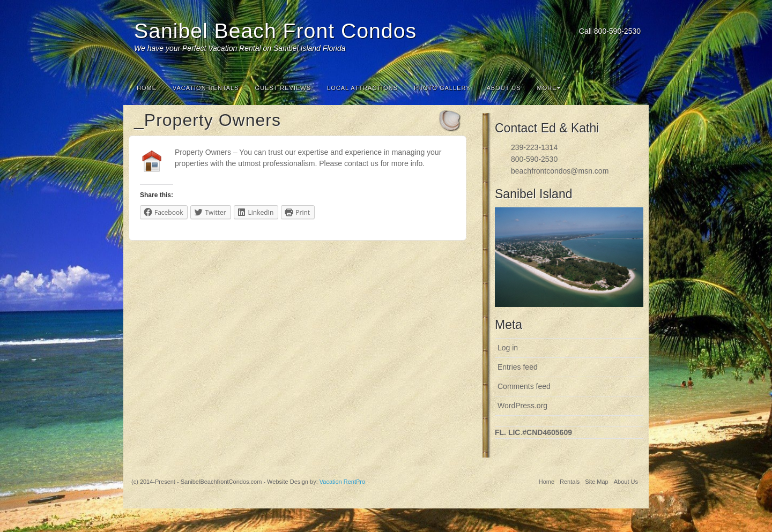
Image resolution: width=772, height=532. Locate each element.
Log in (508, 348)
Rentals (570, 482)
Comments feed (524, 386)
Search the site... (634, 88)
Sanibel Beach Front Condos (275, 31)
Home (147, 88)
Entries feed (518, 367)
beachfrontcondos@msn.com (560, 171)
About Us (504, 88)
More (549, 88)
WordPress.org (522, 406)
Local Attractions (362, 88)
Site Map (596, 482)
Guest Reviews (283, 88)
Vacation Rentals (206, 88)
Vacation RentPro (342, 482)
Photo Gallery (442, 88)
